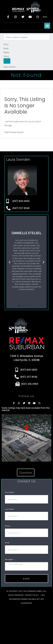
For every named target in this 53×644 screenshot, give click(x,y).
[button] (47, 26)
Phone (8, 526)
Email (7, 543)
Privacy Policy (32, 595)
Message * (9, 559)
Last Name (10, 509)
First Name (10, 492)
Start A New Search (14, 132)
